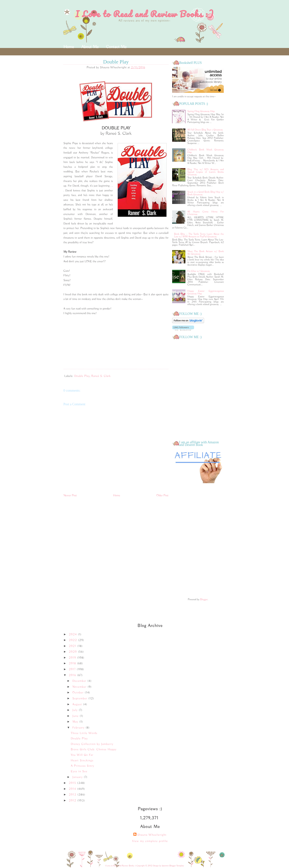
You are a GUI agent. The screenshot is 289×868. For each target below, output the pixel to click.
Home (69, 47)
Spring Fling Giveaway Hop (201, 111)
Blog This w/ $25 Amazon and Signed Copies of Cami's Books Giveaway (206, 172)
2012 (73, 801)
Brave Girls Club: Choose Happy (94, 750)
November (80, 687)
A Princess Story (82, 766)
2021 (73, 646)
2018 (73, 664)
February (79, 728)
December (80, 681)
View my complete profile (150, 841)
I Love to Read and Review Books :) (145, 14)
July (76, 710)
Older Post (162, 496)
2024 (73, 635)
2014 (73, 789)
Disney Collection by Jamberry (92, 744)
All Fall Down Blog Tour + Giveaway (205, 130)
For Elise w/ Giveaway (199, 271)
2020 (74, 652)
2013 (73, 795)
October (79, 693)
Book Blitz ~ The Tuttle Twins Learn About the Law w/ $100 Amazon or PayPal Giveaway (199, 235)
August (78, 704)
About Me (90, 47)
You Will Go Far (82, 755)
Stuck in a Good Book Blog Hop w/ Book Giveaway (206, 193)
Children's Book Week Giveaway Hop (206, 151)
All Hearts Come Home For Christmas (206, 213)
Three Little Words (84, 733)
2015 (73, 783)
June (76, 716)
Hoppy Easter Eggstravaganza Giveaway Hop (206, 292)
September (80, 699)
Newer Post (70, 496)
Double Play (82, 376)
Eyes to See (79, 771)
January (78, 777)
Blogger (204, 599)
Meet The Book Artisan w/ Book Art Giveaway (206, 253)
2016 (73, 675)
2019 (73, 658)
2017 (73, 669)
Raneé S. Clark (101, 376)
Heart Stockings (82, 761)
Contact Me (116, 47)
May (76, 722)
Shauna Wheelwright (152, 835)
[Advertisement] (198, 541)
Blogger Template (177, 866)
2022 (74, 640)
